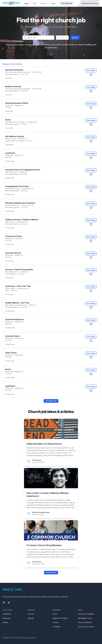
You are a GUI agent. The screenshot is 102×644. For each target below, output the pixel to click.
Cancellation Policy (85, 618)
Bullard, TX (33, 305)
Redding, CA (22, 139)
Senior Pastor (11, 353)
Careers (56, 622)
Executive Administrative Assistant (20, 203)
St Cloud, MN (37, 72)
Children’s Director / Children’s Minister (22, 220)
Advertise (56, 627)
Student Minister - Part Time (17, 303)
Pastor (8, 120)
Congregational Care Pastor (17, 186)
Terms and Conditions (86, 614)
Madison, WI (24, 172)
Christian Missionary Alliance (15, 141)
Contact (31, 614)
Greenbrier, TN (22, 222)
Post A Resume (67, 3)
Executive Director (13, 253)
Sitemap (31, 618)
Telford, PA (24, 272)
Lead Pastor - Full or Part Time (18, 286)
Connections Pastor (14, 236)
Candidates (7, 614)
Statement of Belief (60, 618)
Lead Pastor (10, 153)
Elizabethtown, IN (23, 288)
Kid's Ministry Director (15, 136)
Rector (8, 369)
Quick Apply (91, 70)
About (55, 614)
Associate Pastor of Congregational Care (23, 170)
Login (53, 3)
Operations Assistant (14, 70)
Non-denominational (12, 74)
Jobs (35, 3)
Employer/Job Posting (90, 3)
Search (75, 38)
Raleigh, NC (19, 105)
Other (7, 291)
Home (26, 3)
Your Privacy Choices (86, 627)
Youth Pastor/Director (15, 319)
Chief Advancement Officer (17, 103)
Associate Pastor (12, 336)
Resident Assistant (13, 86)
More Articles (51, 573)
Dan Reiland (37, 562)
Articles (43, 3)
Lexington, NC (32, 122)
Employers (7, 618)
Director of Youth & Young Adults (19, 270)
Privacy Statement (85, 622)
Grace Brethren (10, 274)
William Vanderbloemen (41, 512)
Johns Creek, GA (28, 189)
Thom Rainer (37, 460)
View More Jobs (51, 401)
